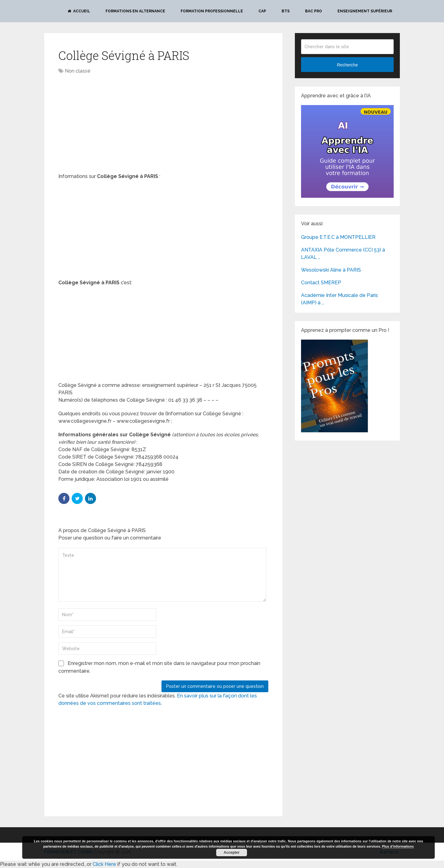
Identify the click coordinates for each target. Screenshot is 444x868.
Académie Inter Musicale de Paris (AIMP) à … (339, 299)
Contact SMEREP (321, 283)
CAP (262, 11)
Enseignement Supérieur (365, 11)
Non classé (78, 71)
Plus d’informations (398, 846)
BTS (286, 11)
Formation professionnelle (212, 11)
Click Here (104, 864)
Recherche (347, 65)
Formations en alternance (135, 11)
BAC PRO (314, 11)
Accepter (231, 853)
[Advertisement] (110, 124)
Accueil (79, 11)
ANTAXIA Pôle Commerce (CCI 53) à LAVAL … (343, 254)
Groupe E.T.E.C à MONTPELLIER (338, 237)
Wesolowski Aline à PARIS (331, 270)
